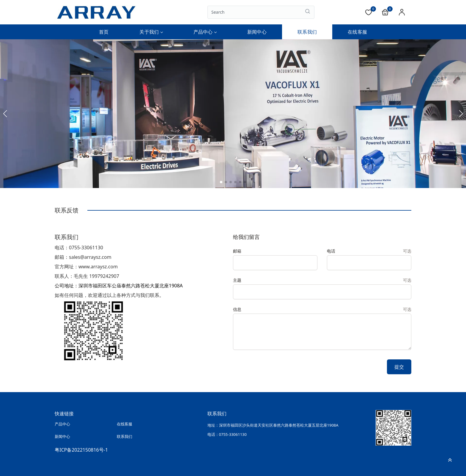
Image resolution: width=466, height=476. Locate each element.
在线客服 (357, 32)
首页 (104, 32)
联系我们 (307, 32)
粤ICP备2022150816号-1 (81, 448)
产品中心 (205, 32)
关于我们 (151, 32)
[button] (221, 182)
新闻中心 (257, 32)
